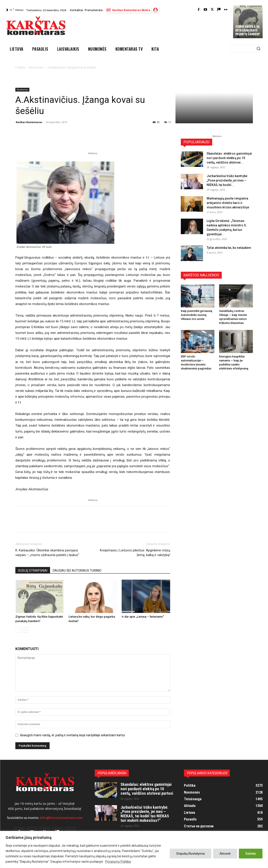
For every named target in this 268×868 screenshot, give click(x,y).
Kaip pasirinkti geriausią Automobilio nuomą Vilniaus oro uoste (196, 315)
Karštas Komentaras (29, 122)
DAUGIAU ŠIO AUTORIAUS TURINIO (77, 571)
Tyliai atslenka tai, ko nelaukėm (229, 248)
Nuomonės (36, 67)
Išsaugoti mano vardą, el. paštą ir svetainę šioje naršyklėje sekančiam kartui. (73, 735)
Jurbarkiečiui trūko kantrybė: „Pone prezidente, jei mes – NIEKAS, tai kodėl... (227, 180)
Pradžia (20, 67)
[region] (134, 849)
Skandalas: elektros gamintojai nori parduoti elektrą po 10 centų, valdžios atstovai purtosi (147, 789)
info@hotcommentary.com (61, 818)
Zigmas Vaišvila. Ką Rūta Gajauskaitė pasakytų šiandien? (248, 30)
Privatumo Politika (118, 862)
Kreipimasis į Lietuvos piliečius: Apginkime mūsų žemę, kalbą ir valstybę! (135, 553)
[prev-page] (18, 630)
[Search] (258, 49)
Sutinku (251, 854)
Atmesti (225, 854)
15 (168, 122)
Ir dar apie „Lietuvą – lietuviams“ (143, 617)
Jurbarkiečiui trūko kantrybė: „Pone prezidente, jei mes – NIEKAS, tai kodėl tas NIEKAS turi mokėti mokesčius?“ (145, 814)
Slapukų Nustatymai (190, 854)
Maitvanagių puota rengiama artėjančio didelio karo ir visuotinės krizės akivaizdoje (228, 203)
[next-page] (25, 630)
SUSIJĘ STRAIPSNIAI (33, 571)
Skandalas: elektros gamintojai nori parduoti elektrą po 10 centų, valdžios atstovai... (229, 158)
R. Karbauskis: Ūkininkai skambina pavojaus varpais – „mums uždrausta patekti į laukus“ (47, 553)
